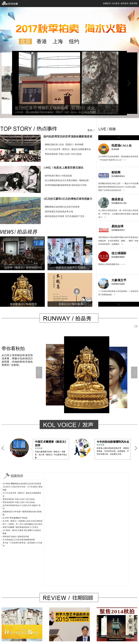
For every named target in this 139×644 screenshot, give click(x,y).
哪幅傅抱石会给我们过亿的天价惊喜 (62, 207)
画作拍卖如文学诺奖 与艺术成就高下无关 (65, 216)
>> (125, 160)
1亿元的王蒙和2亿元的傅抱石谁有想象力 (68, 199)
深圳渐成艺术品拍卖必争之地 (59, 212)
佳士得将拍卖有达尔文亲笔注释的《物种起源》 (68, 180)
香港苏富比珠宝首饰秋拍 (109, 376)
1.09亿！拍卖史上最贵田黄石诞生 (63, 168)
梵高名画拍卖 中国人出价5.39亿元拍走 (63, 154)
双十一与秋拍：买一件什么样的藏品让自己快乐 (23, 524)
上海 (58, 41)
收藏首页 (107, 3)
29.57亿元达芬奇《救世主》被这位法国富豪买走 (68, 149)
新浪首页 (125, 3)
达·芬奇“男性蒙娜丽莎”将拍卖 (15, 518)
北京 (25, 41)
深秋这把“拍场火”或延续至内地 (16, 537)
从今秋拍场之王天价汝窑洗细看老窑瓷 (19, 540)
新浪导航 (134, 3)
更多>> (91, 130)
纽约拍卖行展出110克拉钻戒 (58, 176)
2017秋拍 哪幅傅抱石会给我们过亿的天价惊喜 (22, 484)
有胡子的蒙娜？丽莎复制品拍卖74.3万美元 (20, 527)
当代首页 (116, 3)
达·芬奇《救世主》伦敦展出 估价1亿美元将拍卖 (23, 521)
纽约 (74, 41)
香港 (42, 41)
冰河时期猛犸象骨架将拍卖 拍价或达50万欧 (66, 185)
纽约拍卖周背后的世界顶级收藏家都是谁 (68, 136)
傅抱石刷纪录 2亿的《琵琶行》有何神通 (64, 145)
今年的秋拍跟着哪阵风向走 (113, 442)
